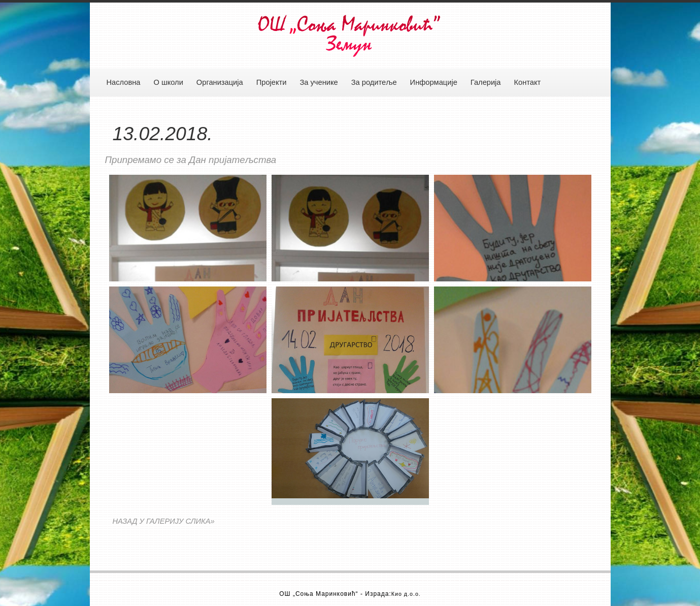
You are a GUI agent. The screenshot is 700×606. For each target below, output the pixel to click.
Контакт (528, 82)
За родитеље (374, 82)
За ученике (319, 82)
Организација (220, 82)
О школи (168, 82)
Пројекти (272, 82)
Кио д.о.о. (406, 594)
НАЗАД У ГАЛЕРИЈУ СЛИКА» (164, 521)
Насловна (124, 82)
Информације (434, 82)
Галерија (486, 82)
